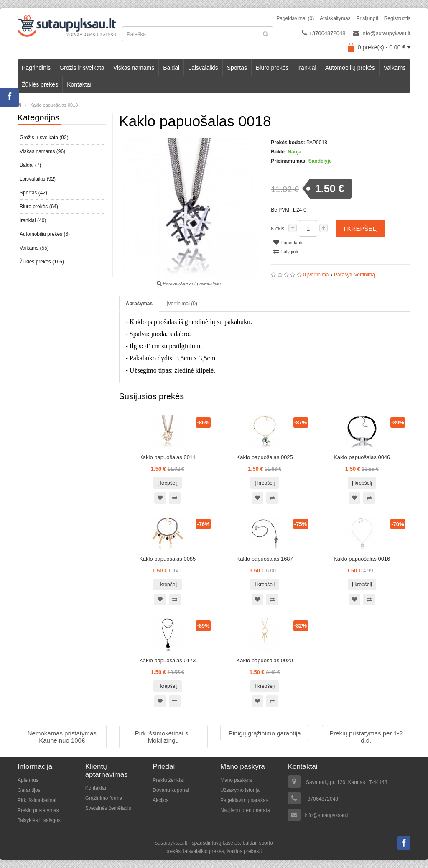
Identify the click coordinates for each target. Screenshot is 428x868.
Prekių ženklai (168, 780)
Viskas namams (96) (42, 151)
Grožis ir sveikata (82, 68)
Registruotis (397, 18)
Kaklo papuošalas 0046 (362, 457)
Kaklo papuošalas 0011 (167, 457)
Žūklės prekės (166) (42, 262)
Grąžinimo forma (104, 798)
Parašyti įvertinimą (354, 275)
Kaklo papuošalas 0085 (167, 559)
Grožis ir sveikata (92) (44, 138)
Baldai (171, 68)
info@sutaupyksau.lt (382, 33)
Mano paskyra (236, 780)
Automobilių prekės (350, 68)
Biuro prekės (272, 68)
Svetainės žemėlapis (108, 808)
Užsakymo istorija (240, 790)
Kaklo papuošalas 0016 (362, 559)
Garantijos (29, 790)
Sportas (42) (33, 193)
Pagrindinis (36, 68)
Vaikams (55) (34, 248)
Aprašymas (139, 304)
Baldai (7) (30, 165)
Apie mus (28, 780)
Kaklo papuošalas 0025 (265, 457)
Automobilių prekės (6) (45, 234)
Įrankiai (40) (33, 220)
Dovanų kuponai (171, 790)
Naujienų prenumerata (245, 810)
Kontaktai (79, 84)
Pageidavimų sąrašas (244, 800)
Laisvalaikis (203, 68)
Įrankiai (307, 68)
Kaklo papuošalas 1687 (265, 559)
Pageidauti (288, 242)
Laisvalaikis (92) (38, 179)
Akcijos (160, 800)
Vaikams (395, 68)
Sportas (237, 68)
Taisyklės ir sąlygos (39, 820)
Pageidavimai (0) (295, 18)
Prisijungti (367, 18)
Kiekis (278, 229)
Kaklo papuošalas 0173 (167, 660)
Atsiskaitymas (335, 18)
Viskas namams (134, 68)
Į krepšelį (361, 228)
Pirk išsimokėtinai (37, 800)
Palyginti (286, 251)
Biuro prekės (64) (39, 207)
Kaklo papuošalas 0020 (265, 660)
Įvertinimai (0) (182, 304)
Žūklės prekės (40, 84)
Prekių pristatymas (38, 810)
